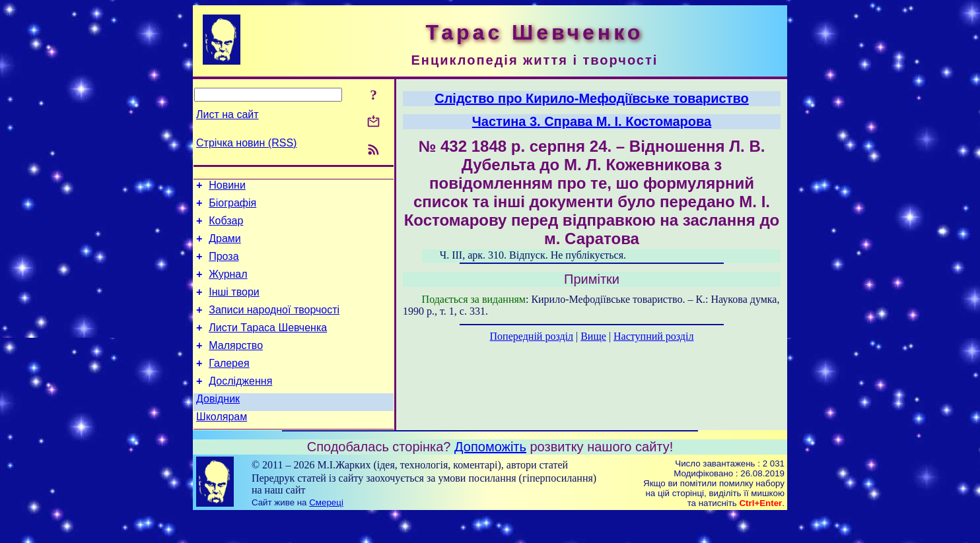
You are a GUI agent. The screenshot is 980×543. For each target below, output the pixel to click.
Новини (227, 187)
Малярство (236, 365)
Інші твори (234, 306)
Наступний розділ (653, 336)
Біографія (232, 207)
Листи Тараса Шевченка (268, 345)
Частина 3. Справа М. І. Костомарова (592, 121)
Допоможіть (490, 474)
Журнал (228, 286)
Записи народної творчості (274, 326)
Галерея (229, 385)
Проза (224, 266)
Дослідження (240, 405)
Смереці (326, 530)
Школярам (222, 444)
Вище (593, 336)
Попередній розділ (532, 336)
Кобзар (226, 227)
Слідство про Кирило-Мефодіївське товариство (592, 98)
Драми (225, 246)
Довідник (218, 425)
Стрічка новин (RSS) (246, 143)
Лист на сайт (227, 114)
